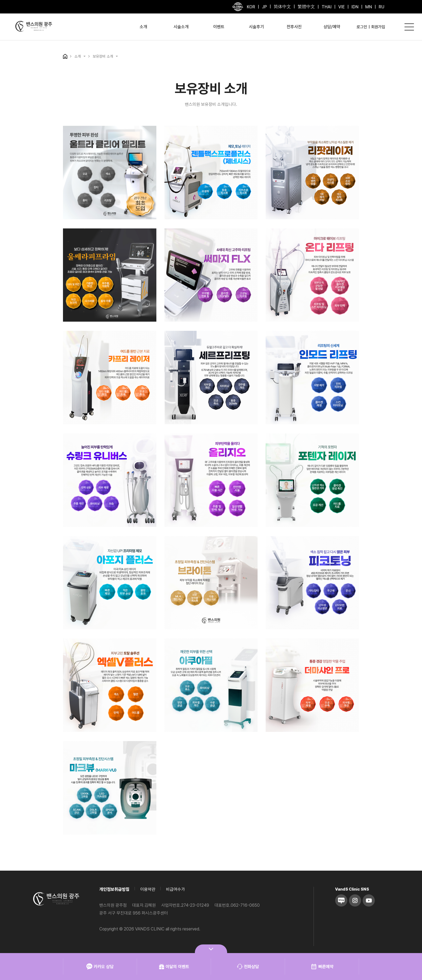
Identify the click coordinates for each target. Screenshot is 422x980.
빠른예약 (322, 967)
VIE (342, 7)
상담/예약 (332, 27)
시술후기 (256, 27)
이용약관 (148, 889)
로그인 (362, 27)
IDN (355, 7)
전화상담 (248, 967)
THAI (327, 7)
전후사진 (294, 27)
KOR (251, 7)
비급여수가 (175, 889)
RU (381, 7)
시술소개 (181, 27)
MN (369, 7)
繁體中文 (306, 7)
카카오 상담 (100, 967)
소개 (143, 27)
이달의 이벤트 (174, 967)
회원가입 (378, 27)
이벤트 (219, 27)
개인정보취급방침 (114, 889)
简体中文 (282, 7)
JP (264, 7)
